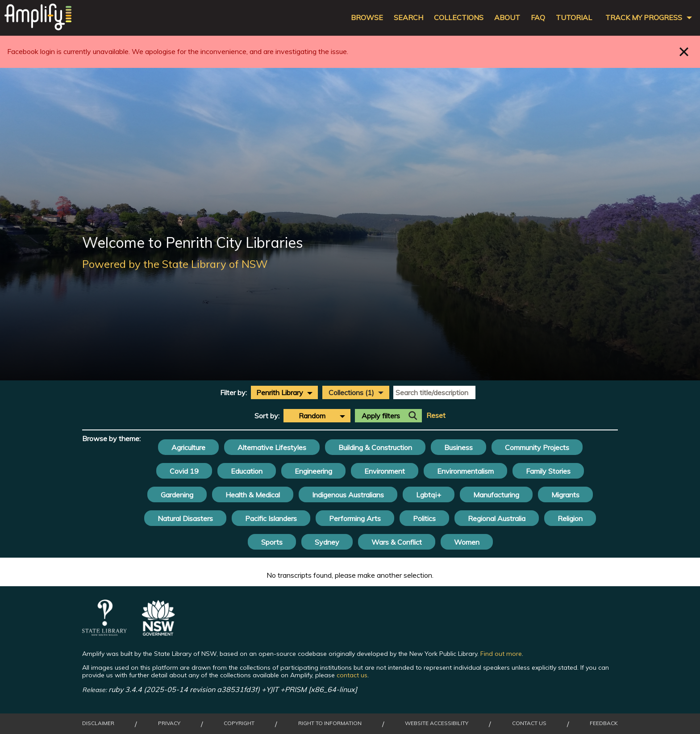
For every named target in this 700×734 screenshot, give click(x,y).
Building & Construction (375, 447)
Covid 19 (184, 471)
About (507, 18)
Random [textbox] (312, 416)
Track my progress (644, 18)
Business (458, 447)
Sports (272, 542)
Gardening (177, 495)
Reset (436, 415)
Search (408, 18)
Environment (385, 471)
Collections (459, 18)
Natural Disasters (185, 518)
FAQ (538, 18)
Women (467, 542)
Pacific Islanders (271, 518)
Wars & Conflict (397, 542)
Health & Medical (253, 495)
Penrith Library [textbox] (280, 392)
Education (247, 471)
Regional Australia (497, 518)
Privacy (169, 723)
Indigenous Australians (348, 495)
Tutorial (574, 18)
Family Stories (548, 471)
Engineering (313, 471)
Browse (367, 18)
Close (684, 52)
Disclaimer (98, 723)
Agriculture (188, 447)
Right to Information (330, 723)
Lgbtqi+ (429, 495)
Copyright (239, 723)
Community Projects (537, 447)
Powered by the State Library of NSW (175, 264)
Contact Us (529, 723)
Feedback (604, 723)
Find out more (501, 654)
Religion (570, 518)
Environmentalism (465, 471)
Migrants (565, 495)
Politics (424, 518)
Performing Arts (355, 518)
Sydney (327, 542)
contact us (352, 675)
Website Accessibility (437, 723)
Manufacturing (496, 495)
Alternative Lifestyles (272, 447)
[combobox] (284, 392)
